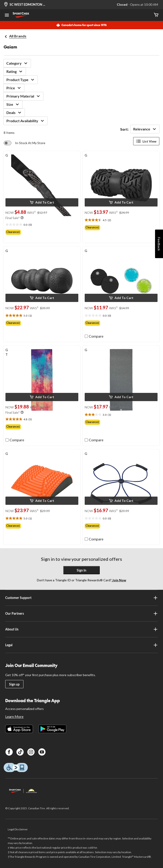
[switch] (24, 143)
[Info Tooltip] (22, 218)
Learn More (14, 716)
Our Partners (81, 614)
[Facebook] (9, 752)
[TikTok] (20, 752)
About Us (81, 629)
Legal (81, 645)
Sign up (14, 684)
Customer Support (81, 598)
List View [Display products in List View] (146, 141)
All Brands (18, 36)
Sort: (124, 129)
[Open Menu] (7, 16)
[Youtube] (42, 752)
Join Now (119, 580)
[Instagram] (31, 752)
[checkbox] (94, 336)
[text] (42, 225)
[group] (42, 232)
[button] (42, 202)
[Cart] (156, 15)
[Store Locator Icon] (6, 5)
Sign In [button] (81, 570)
